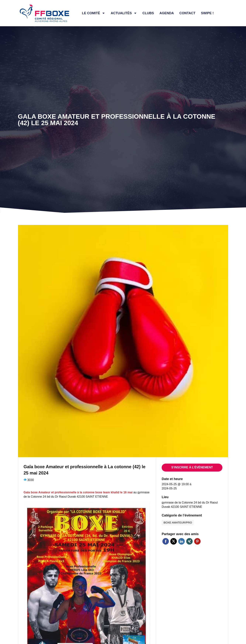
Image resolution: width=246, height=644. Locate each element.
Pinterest (197, 541)
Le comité (94, 13)
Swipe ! (207, 13)
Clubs (148, 13)
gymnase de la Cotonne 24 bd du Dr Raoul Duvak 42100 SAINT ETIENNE (190, 505)
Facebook (166, 541)
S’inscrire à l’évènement (192, 467)
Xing (189, 541)
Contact (187, 13)
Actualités (124, 13)
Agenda (167, 13)
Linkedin (182, 541)
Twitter (174, 541)
